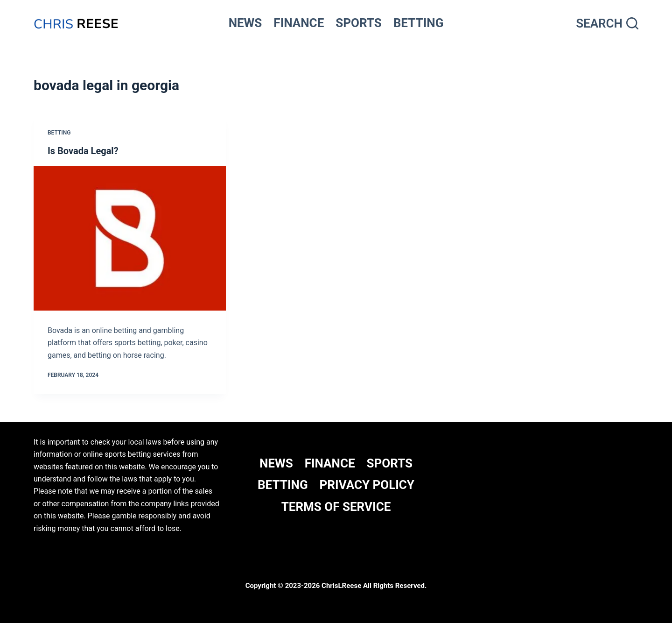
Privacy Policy (367, 485)
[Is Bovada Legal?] (130, 238)
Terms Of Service (336, 507)
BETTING (419, 23)
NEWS (245, 23)
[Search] (607, 24)
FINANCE (299, 23)
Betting (59, 133)
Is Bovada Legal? (83, 151)
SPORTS (359, 23)
